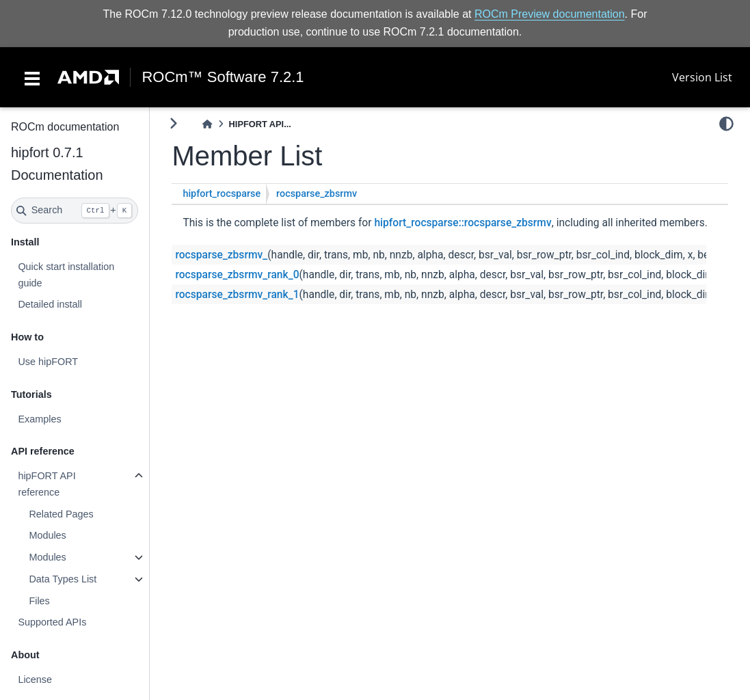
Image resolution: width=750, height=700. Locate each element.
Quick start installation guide (66, 275)
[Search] (75, 211)
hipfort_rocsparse (222, 194)
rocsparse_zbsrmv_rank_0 (237, 275)
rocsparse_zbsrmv (317, 194)
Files (39, 601)
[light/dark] (726, 124)
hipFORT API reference (46, 484)
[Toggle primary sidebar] (173, 123)
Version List (702, 77)
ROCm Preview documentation (550, 14)
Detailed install (50, 304)
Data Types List (63, 579)
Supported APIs (52, 622)
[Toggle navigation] (32, 77)
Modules (47, 535)
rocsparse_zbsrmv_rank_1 (237, 295)
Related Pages (61, 514)
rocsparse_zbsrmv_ (221, 255)
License (35, 679)
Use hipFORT (48, 362)
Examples (39, 419)
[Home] (207, 124)
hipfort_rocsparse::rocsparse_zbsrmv (463, 223)
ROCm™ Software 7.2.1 (223, 77)
